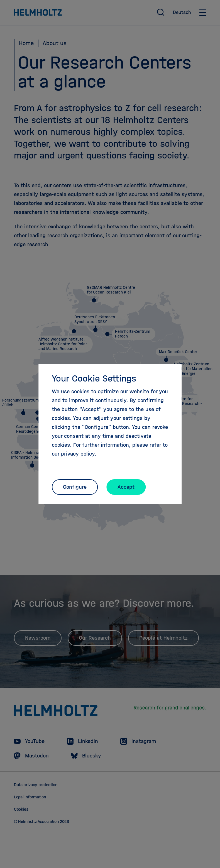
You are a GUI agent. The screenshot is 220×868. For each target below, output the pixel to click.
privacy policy (78, 454)
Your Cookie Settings (94, 378)
